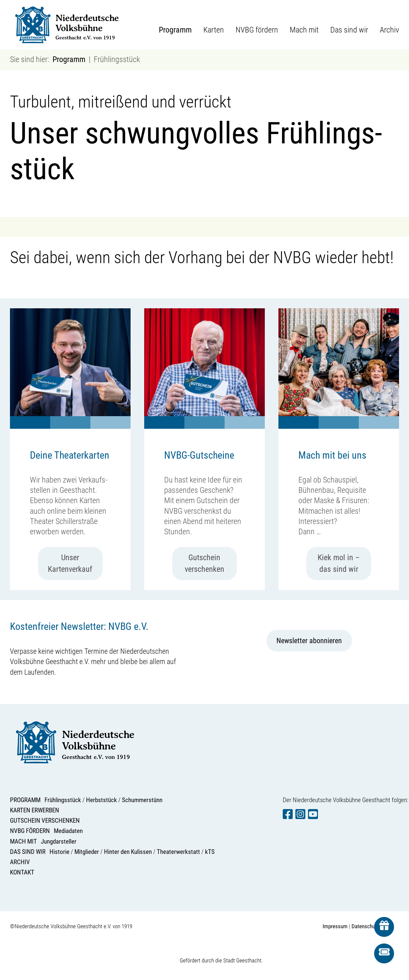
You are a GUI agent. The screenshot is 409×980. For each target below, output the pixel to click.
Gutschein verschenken (204, 563)
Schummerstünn (142, 800)
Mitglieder (87, 852)
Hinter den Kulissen (128, 852)
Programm (175, 30)
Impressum (335, 926)
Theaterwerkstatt (178, 852)
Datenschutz (365, 926)
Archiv (389, 30)
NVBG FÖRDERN (30, 831)
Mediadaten (68, 831)
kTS (210, 852)
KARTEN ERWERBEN (35, 810)
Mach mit (304, 30)
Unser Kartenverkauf (70, 563)
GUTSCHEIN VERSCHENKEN (45, 821)
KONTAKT (22, 872)
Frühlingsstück (63, 800)
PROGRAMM (25, 800)
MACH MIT (23, 841)
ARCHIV (20, 862)
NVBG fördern (257, 30)
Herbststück (102, 800)
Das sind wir (349, 30)
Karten (214, 30)
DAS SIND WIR (28, 852)
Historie (59, 852)
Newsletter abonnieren (309, 641)
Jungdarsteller (59, 841)
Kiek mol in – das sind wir (339, 563)
